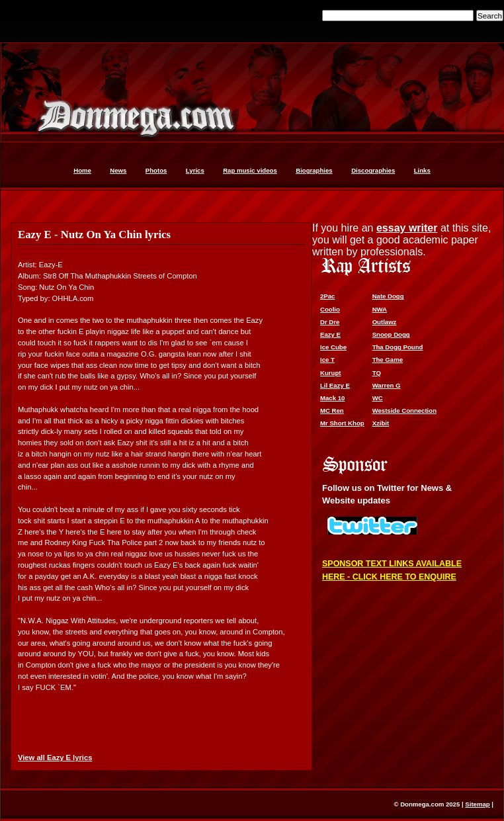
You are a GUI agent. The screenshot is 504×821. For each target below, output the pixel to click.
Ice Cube (333, 347)
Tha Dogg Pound (398, 347)
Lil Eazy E (335, 385)
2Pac (327, 296)
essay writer (407, 228)
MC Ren (332, 410)
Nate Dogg (388, 296)
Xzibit (381, 423)
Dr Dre (330, 322)
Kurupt (330, 373)
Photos (156, 170)
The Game (388, 360)
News (118, 170)
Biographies (314, 170)
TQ (377, 373)
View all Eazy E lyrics (55, 757)
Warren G (387, 385)
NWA (380, 309)
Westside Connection (404, 410)
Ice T (327, 360)
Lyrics (195, 170)
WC (378, 398)
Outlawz (385, 322)
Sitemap (477, 804)
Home (82, 170)
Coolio (330, 309)
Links (422, 170)
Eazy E (330, 334)
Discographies (373, 170)
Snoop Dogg (391, 334)
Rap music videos (250, 170)
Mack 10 (332, 398)
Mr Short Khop (342, 423)
